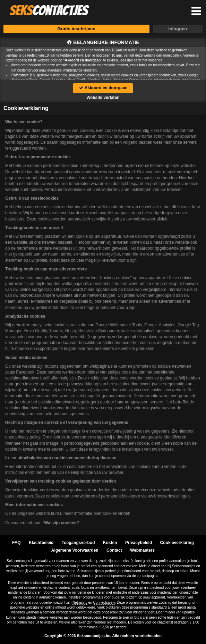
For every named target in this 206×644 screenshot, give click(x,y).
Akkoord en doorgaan (103, 88)
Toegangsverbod (78, 543)
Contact (114, 550)
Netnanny (80, 603)
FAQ (16, 543)
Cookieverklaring (177, 543)
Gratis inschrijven (76, 29)
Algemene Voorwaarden (75, 550)
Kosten (110, 543)
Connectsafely (104, 603)
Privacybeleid (139, 543)
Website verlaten (103, 98)
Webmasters (142, 550)
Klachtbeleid (41, 543)
